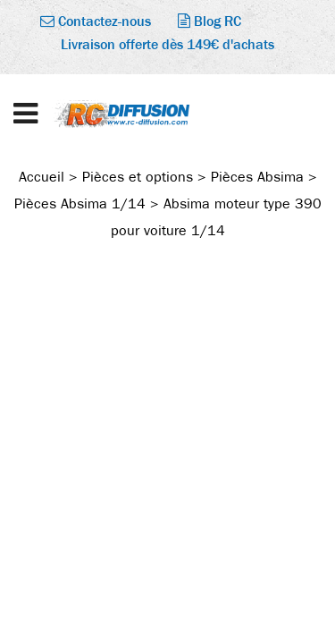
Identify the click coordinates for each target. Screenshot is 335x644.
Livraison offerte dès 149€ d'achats (167, 44)
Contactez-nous (96, 21)
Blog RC (209, 21)
